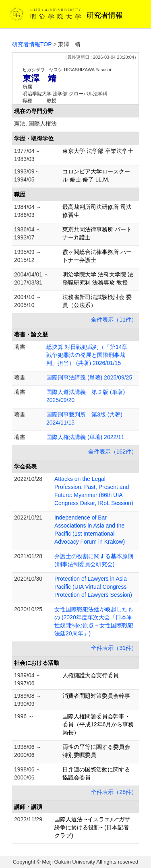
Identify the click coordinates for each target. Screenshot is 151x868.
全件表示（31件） (114, 648)
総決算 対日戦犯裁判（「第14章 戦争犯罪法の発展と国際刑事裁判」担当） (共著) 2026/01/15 (90, 355)
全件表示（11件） (114, 320)
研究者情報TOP (32, 44)
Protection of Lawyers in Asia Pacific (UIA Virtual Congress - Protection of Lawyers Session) (93, 587)
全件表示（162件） (113, 452)
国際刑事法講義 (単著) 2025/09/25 (89, 377)
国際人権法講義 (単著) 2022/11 (85, 437)
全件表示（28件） (114, 792)
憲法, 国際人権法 (35, 124)
